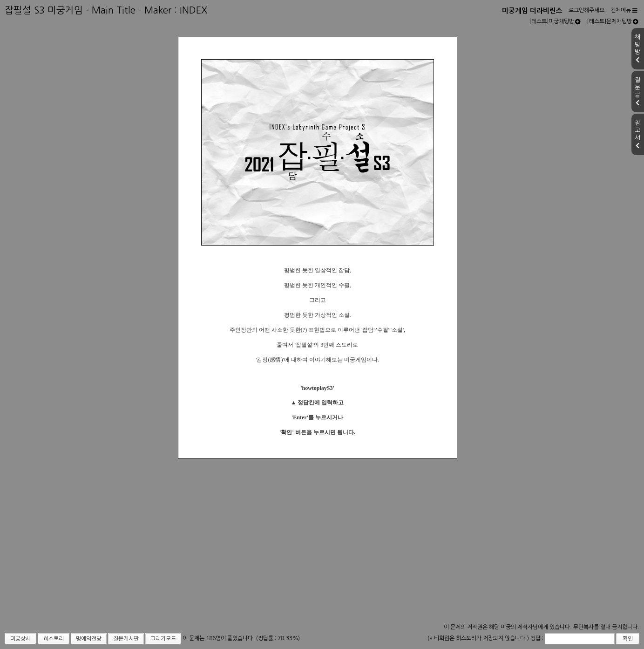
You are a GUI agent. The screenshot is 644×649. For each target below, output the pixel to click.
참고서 (637, 134)
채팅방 (637, 48)
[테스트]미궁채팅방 (555, 21)
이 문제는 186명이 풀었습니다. (219, 638)
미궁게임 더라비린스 (532, 11)
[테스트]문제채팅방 (613, 21)
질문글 (637, 91)
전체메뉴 (624, 10)
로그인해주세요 (586, 10)
